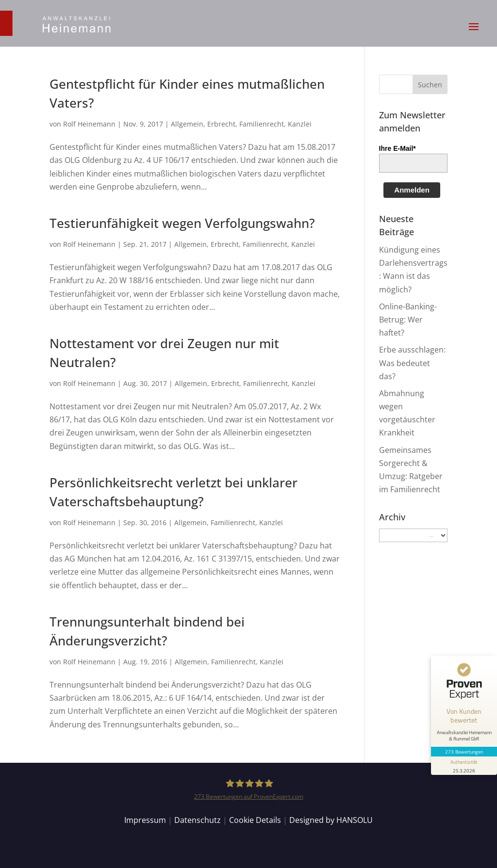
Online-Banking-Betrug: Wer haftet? (408, 320)
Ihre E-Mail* (398, 148)
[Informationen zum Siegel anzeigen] (464, 766)
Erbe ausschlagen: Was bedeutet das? (412, 363)
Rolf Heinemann (89, 124)
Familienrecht (262, 124)
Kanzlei (300, 124)
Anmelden (412, 190)
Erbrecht (221, 124)
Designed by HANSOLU (331, 820)
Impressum (145, 820)
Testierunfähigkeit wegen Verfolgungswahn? (182, 223)
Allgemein (187, 124)
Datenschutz (198, 820)
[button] (474, 33)
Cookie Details (255, 820)
